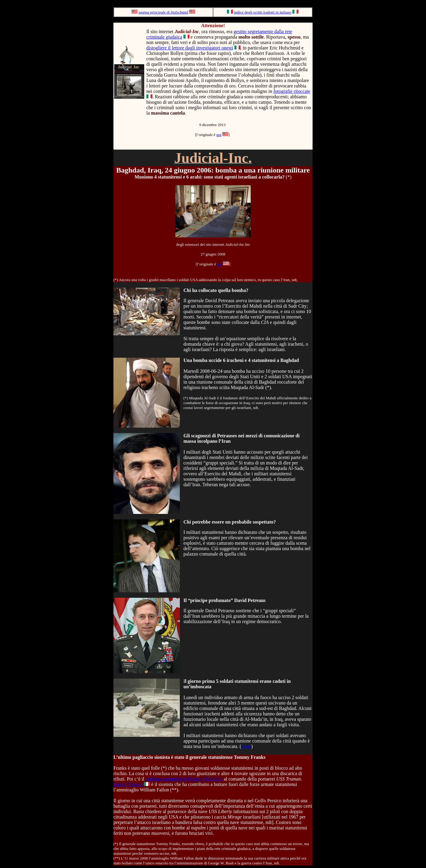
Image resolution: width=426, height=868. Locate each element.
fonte (246, 746)
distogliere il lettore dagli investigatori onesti (190, 48)
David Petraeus (128, 784)
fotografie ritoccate (292, 91)
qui (219, 135)
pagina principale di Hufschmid (163, 12)
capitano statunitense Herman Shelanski (184, 779)
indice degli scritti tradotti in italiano (262, 12)
